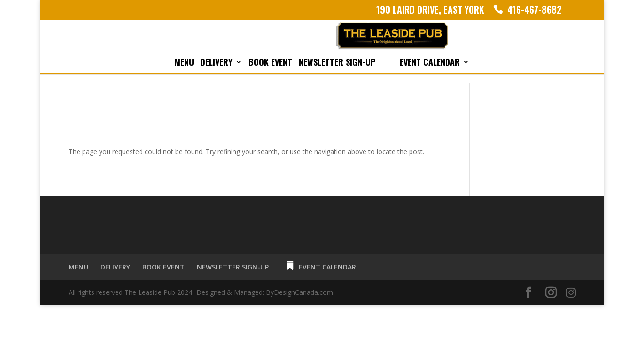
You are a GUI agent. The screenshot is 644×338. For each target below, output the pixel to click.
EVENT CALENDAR (430, 63)
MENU (184, 63)
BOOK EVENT (270, 63)
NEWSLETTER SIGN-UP (337, 63)
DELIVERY (217, 63)
